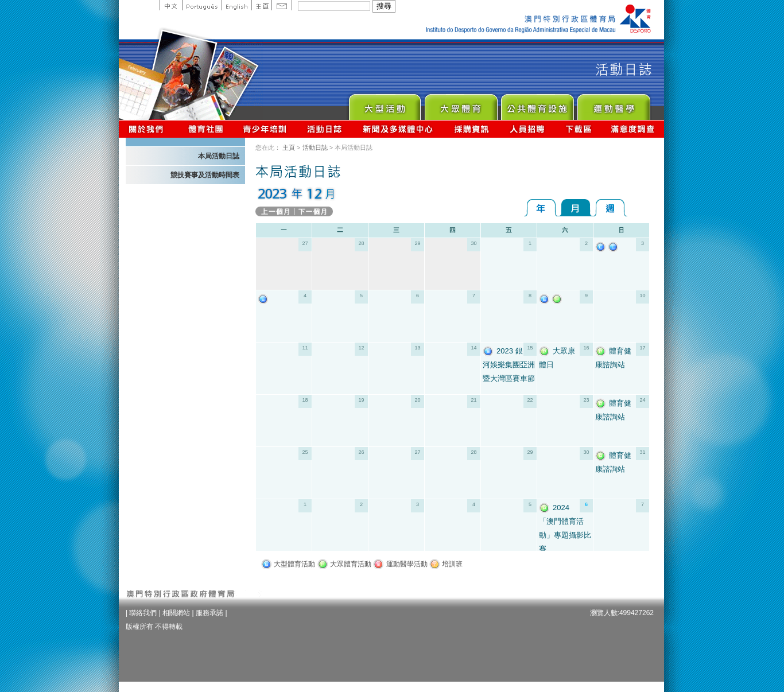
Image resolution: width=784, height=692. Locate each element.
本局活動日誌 (219, 156)
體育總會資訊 (205, 129)
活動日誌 (325, 129)
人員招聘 (527, 129)
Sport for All (461, 104)
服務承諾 (209, 613)
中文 (171, 5)
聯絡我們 (143, 613)
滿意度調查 (633, 129)
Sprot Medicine (613, 104)
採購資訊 (471, 129)
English (236, 5)
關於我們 (148, 129)
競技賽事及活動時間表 (205, 175)
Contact (282, 5)
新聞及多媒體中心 (398, 129)
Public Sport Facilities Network (537, 104)
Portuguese (202, 5)
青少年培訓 (265, 129)
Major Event (384, 104)
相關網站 (176, 613)
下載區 (578, 129)
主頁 (261, 5)
